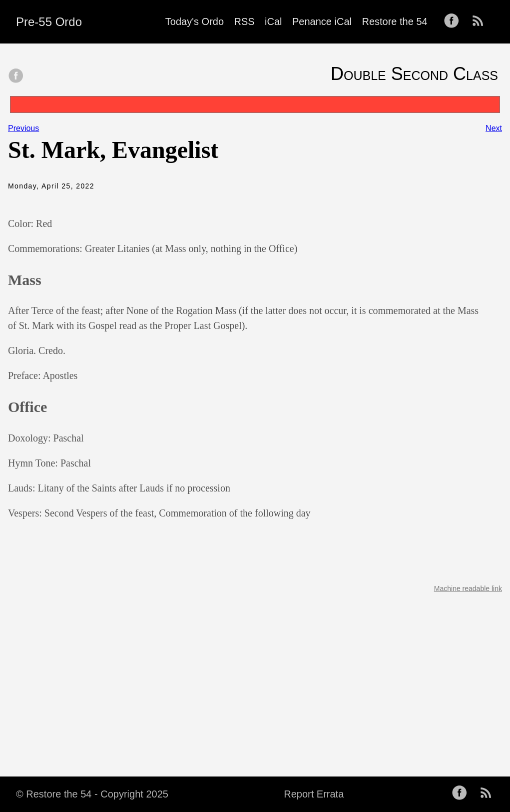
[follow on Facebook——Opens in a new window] (455, 21)
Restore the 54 (394, 21)
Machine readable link (468, 588)
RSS (245, 21)
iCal (273, 21)
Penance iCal (322, 21)
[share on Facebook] (16, 76)
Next (494, 128)
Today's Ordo (195, 21)
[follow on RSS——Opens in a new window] (481, 21)
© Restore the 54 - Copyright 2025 (92, 794)
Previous (23, 128)
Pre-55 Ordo (49, 22)
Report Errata (314, 794)
